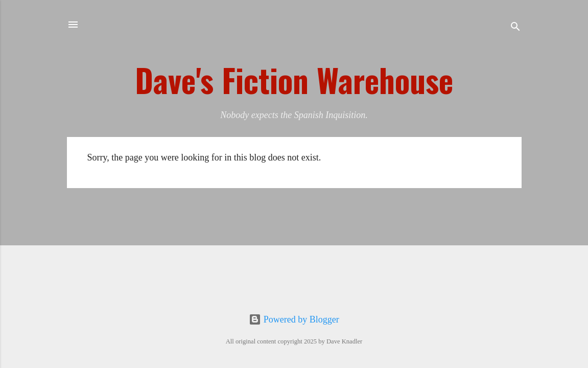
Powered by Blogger (294, 319)
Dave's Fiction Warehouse (294, 80)
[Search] (515, 28)
